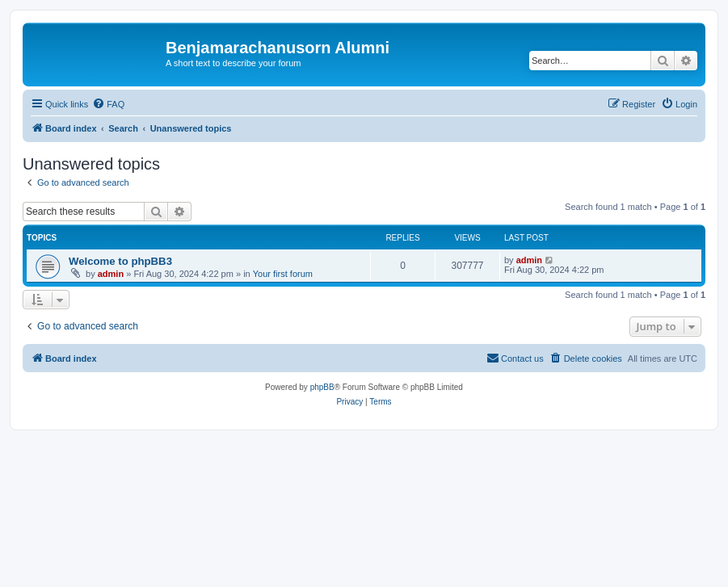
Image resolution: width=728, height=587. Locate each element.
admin (111, 274)
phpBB (322, 387)
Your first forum (283, 274)
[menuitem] (108, 104)
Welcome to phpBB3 (120, 261)
